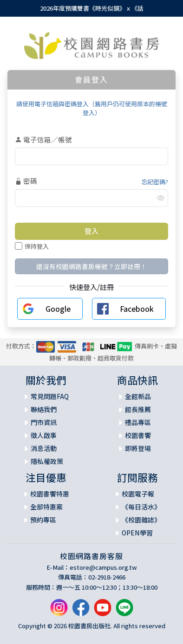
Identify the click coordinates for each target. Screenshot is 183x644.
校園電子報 (138, 494)
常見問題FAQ (50, 396)
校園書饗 (138, 435)
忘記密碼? (155, 182)
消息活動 (44, 448)
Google (58, 309)
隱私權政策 (47, 461)
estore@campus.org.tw (103, 567)
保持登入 (32, 246)
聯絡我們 (44, 409)
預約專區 (43, 520)
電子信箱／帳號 (43, 139)
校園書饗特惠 (50, 494)
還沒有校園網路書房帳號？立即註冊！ (91, 266)
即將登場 (138, 448)
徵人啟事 (44, 435)
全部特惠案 (46, 507)
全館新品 (138, 396)
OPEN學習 (137, 533)
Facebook (137, 309)
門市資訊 (44, 422)
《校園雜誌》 (141, 520)
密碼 (26, 181)
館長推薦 (138, 409)
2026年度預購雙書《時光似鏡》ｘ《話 (92, 8)
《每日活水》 (141, 507)
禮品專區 (138, 422)
